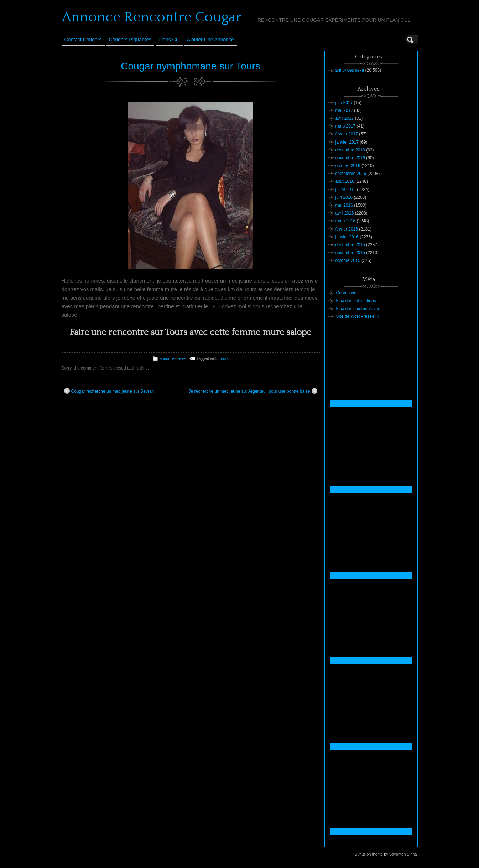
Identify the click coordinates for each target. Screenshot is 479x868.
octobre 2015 (348, 260)
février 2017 (347, 134)
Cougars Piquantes (130, 40)
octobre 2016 (348, 166)
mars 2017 (346, 126)
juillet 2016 (346, 190)
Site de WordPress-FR (358, 316)
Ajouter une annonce (210, 40)
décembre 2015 (350, 245)
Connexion (346, 293)
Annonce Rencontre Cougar (152, 17)
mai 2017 (344, 110)
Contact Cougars (83, 40)
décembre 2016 (350, 150)
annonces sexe (173, 358)
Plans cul (169, 40)
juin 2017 (344, 103)
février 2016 (347, 229)
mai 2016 (344, 205)
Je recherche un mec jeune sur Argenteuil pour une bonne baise (253, 391)
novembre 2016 (350, 158)
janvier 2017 (347, 142)
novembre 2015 (350, 253)
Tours (224, 358)
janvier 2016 (347, 237)
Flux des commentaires (358, 309)
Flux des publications (356, 301)
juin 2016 (344, 197)
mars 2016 (346, 221)
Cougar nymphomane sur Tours (191, 66)
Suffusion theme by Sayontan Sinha (386, 854)
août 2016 (345, 181)
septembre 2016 (351, 174)
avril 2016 (345, 213)
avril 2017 (345, 118)
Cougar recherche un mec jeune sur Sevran (109, 391)
